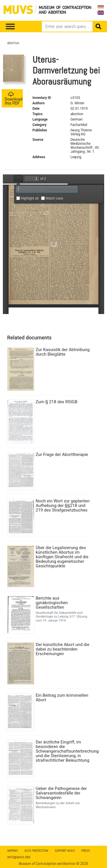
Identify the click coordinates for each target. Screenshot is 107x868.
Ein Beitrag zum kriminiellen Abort (62, 698)
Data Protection (36, 851)
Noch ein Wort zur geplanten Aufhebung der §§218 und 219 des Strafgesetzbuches (63, 506)
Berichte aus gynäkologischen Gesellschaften (52, 603)
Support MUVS (65, 851)
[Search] (67, 27)
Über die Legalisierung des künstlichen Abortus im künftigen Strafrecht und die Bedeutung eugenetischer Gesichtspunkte (62, 557)
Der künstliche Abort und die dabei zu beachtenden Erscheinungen (62, 649)
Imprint (13, 851)
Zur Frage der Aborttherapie (62, 455)
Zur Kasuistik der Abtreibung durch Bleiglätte (63, 352)
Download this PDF (13, 98)
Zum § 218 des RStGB (56, 402)
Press (86, 851)
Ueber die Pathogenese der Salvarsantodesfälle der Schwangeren (61, 793)
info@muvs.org (19, 857)
